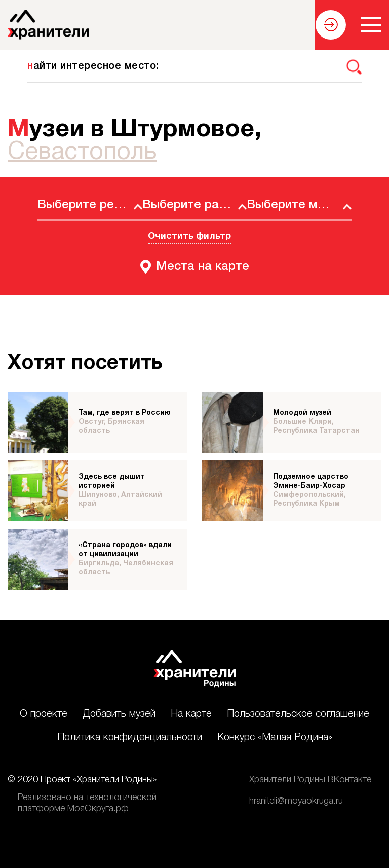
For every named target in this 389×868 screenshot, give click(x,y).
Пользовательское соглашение (298, 714)
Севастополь (82, 153)
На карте (191, 714)
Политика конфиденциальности (130, 738)
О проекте (44, 714)
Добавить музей (119, 714)
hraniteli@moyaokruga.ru (296, 801)
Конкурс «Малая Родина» (275, 738)
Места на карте (203, 267)
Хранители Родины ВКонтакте (310, 780)
